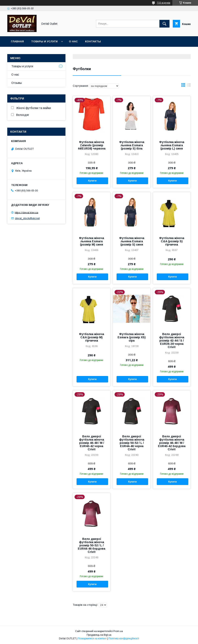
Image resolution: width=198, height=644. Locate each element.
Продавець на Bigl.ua (99, 635)
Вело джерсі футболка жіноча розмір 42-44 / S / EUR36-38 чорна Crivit (172, 341)
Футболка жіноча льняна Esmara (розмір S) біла (132, 145)
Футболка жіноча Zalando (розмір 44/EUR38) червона (92, 145)
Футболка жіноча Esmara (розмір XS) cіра (132, 337)
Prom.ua (118, 631)
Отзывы (17, 83)
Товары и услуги (44, 41)
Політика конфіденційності (124, 639)
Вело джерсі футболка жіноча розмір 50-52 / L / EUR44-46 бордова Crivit (92, 545)
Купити (92, 181)
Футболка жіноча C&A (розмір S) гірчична (172, 241)
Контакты (93, 41)
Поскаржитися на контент (92, 639)
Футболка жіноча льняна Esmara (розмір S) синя (132, 241)
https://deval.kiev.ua (26, 212)
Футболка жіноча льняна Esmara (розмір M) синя (92, 241)
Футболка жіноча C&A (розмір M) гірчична (92, 337)
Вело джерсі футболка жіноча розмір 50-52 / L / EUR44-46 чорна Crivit (132, 443)
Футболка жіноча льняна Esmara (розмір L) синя (172, 145)
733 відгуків (164, 3)
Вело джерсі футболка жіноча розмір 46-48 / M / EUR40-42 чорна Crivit (92, 443)
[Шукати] (164, 24)
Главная (17, 41)
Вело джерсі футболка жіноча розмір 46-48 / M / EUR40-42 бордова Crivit (172, 443)
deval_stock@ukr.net (27, 218)
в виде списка (189, 86)
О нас (73, 41)
